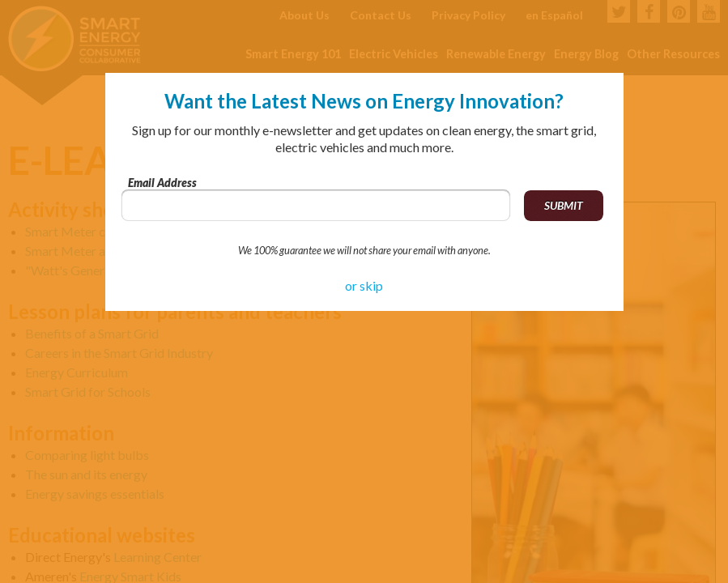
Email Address (162, 183)
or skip (364, 285)
